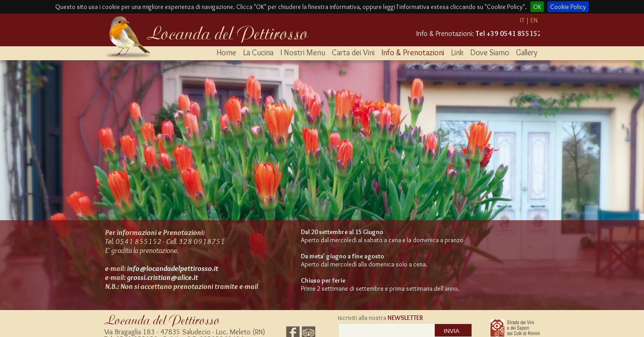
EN (534, 20)
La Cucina (258, 53)
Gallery (527, 53)
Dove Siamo (490, 53)
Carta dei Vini (353, 53)
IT (522, 20)
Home (226, 53)
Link (457, 53)
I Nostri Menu (303, 53)
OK (537, 7)
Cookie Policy (568, 7)
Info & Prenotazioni (413, 53)
